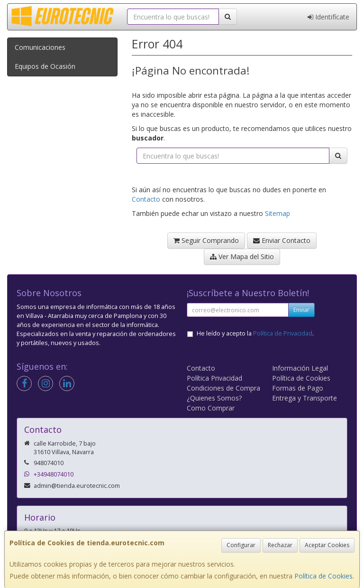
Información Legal (300, 368)
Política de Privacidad (283, 333)
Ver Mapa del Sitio (242, 257)
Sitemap (278, 213)
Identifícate (328, 17)
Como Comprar (211, 408)
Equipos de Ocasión (45, 66)
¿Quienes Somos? (214, 398)
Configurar (241, 545)
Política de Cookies (323, 576)
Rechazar (280, 545)
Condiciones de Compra (223, 388)
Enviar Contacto (282, 240)
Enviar (301, 310)
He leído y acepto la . (255, 333)
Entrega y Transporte (305, 398)
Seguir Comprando (206, 240)
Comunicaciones (40, 47)
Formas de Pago (298, 388)
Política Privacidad (214, 378)
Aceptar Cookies (327, 545)
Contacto (146, 199)
